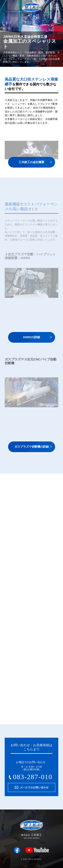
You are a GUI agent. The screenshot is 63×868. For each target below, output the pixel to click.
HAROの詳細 (31, 337)
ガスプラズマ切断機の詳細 (32, 447)
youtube (37, 850)
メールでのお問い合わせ (32, 787)
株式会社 (32, 15)
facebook (17, 850)
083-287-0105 (31, 778)
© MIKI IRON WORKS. (32, 859)
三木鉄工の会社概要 (32, 162)
